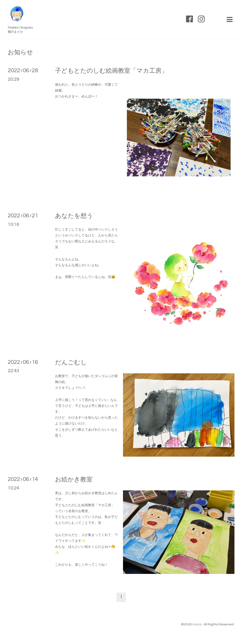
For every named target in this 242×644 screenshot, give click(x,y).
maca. (197, 624)
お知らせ (20, 52)
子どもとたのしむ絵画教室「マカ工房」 (111, 71)
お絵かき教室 (74, 480)
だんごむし (71, 362)
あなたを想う (74, 216)
